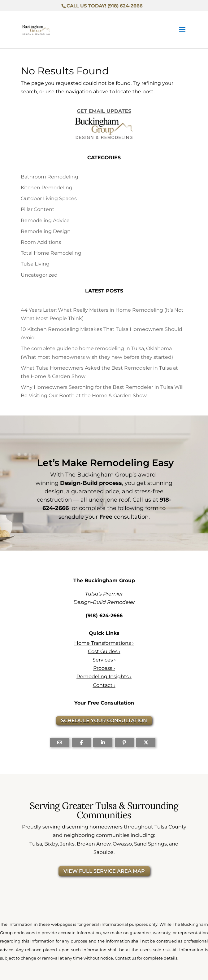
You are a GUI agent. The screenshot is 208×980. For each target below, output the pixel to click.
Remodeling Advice (45, 220)
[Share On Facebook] (81, 742)
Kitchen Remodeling (47, 188)
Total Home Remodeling (51, 253)
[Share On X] (146, 742)
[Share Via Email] (60, 742)
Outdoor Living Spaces (49, 198)
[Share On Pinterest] (124, 742)
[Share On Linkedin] (103, 742)
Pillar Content (38, 209)
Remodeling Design (46, 231)
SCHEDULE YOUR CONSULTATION (104, 721)
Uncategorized (39, 275)
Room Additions (41, 242)
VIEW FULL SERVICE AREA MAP (104, 871)
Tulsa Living (35, 264)
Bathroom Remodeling (50, 177)
